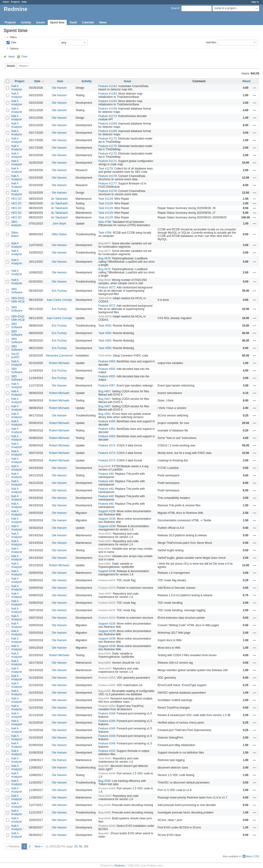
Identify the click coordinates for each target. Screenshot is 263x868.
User (60, 81)
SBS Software (17, 291)
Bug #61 (104, 833)
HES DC (16, 199)
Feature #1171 (108, 161)
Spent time (57, 22)
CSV (257, 856)
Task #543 (105, 356)
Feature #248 (107, 773)
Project (20, 81)
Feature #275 (107, 580)
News (103, 22)
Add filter (211, 42)
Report (23, 66)
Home (6, 2)
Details (11, 66)
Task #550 (105, 326)
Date (13, 42)
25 (76, 846)
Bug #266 (104, 663)
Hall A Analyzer (17, 88)
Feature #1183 (108, 94)
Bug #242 (104, 818)
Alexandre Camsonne (59, 356)
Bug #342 (104, 414)
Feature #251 (107, 706)
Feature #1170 (108, 139)
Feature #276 (107, 588)
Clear (24, 56)
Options (14, 48)
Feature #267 (107, 386)
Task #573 (105, 298)
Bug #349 (104, 466)
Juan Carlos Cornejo (59, 300)
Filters (13, 37)
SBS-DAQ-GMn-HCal (18, 300)
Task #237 (105, 534)
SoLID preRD (15, 356)
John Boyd (59, 224)
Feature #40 (106, 474)
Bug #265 (104, 564)
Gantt (73, 22)
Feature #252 (107, 685)
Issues (41, 22)
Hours (247, 81)
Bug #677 (104, 243)
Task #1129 (106, 199)
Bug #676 (104, 258)
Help (24, 2)
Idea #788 (105, 222)
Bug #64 (104, 699)
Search (175, 8)
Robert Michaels (59, 363)
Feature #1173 (108, 116)
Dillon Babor (15, 234)
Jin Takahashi (59, 199)
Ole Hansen (59, 88)
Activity (26, 22)
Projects (15, 2)
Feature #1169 (108, 109)
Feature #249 (107, 714)
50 (81, 846)
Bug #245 (104, 781)
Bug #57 (104, 766)
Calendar (88, 22)
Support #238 (107, 526)
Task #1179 (106, 169)
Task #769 (105, 233)
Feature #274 (107, 445)
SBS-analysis (16, 224)
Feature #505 (107, 369)
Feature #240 (107, 826)
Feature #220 (107, 751)
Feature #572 (107, 287)
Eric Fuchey (59, 291)
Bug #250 (104, 691)
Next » (39, 846)
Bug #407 (104, 391)
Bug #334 (104, 549)
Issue (128, 81)
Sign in (255, 2)
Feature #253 (107, 678)
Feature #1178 (108, 176)
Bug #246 (104, 805)
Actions (255, 88)
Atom (249, 856)
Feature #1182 (108, 86)
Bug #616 (104, 280)
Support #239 (107, 511)
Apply (12, 56)
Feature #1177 (108, 184)
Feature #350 (107, 361)
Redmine (120, 865)
